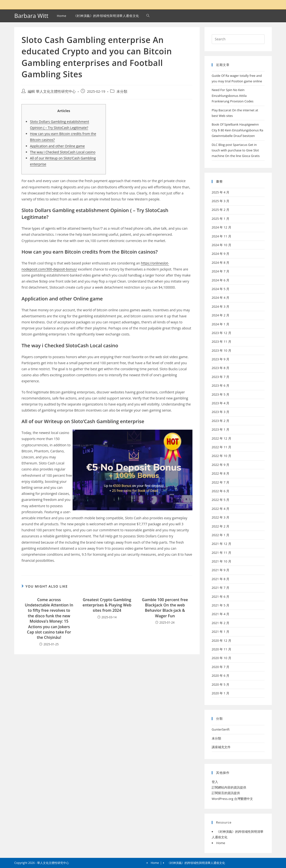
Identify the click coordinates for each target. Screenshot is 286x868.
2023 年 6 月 (221, 385)
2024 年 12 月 (221, 227)
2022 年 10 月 (221, 456)
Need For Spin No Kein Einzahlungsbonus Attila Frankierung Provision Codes (233, 96)
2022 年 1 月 (221, 535)
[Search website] (148, 16)
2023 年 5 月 (221, 394)
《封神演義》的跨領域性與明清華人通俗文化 (196, 863)
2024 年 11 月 (221, 236)
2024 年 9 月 (221, 254)
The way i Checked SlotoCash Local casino (63, 152)
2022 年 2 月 (221, 526)
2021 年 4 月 (221, 614)
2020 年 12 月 (221, 640)
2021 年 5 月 (221, 605)
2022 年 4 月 (221, 509)
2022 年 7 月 (221, 482)
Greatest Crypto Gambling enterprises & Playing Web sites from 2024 (107, 605)
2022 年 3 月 (221, 517)
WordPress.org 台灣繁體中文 (232, 799)
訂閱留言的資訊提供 (226, 793)
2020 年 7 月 (221, 667)
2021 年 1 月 (221, 632)
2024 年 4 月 (221, 298)
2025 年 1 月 (221, 219)
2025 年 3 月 (221, 201)
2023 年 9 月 (221, 359)
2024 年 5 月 (221, 289)
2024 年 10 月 (221, 245)
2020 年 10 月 (221, 658)
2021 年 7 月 (221, 588)
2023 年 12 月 (221, 333)
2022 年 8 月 (221, 473)
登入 (215, 782)
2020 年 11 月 (221, 649)
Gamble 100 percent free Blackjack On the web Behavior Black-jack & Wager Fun (165, 608)
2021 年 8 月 (221, 579)
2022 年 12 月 (221, 438)
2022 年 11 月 (221, 447)
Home (221, 843)
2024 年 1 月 (221, 324)
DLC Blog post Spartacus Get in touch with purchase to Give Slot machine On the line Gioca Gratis (236, 150)
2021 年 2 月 (221, 623)
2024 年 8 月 (221, 263)
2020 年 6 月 (221, 676)
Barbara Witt (31, 16)
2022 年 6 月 (221, 491)
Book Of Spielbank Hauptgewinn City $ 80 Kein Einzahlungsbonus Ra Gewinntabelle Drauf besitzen (238, 130)
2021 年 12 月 (221, 544)
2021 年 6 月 (221, 597)
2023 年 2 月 (221, 421)
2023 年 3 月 (221, 412)
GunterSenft (221, 729)
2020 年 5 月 (221, 684)
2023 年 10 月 (221, 350)
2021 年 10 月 (221, 561)
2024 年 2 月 (221, 315)
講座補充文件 (221, 747)
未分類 (122, 91)
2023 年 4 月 (221, 403)
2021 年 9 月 (221, 570)
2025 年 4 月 (221, 192)
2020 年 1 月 (221, 693)
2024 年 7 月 (221, 271)
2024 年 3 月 (221, 306)
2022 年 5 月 (221, 500)
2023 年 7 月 (221, 377)
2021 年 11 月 (221, 553)
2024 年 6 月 (221, 280)
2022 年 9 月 (221, 465)
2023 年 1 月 (221, 429)
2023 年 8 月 (221, 368)
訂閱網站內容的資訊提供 (229, 787)
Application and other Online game (57, 146)
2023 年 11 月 (221, 342)
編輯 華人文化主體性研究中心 (52, 91)
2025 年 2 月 (221, 210)
